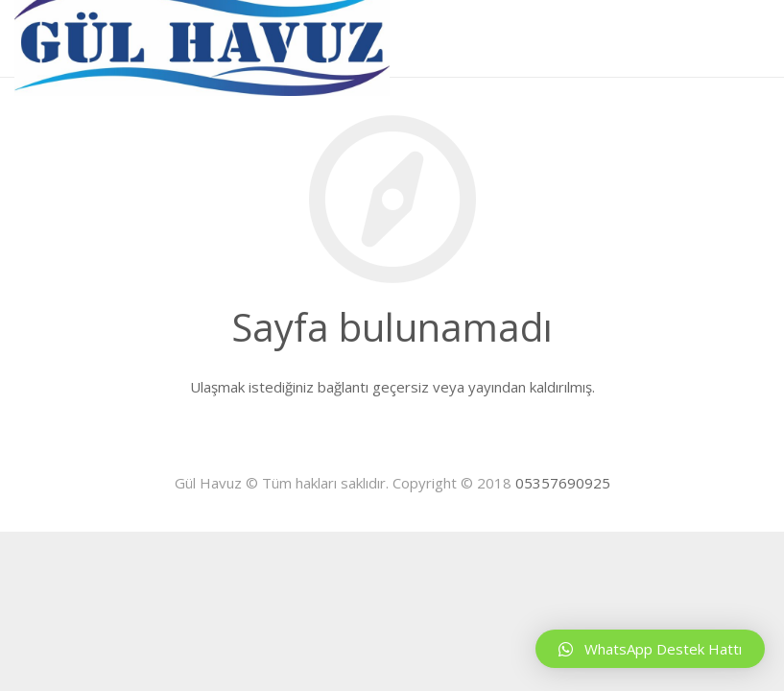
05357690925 (563, 483)
